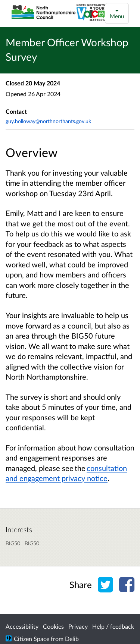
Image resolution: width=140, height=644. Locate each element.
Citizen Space (32, 639)
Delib (72, 639)
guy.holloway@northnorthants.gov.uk (48, 121)
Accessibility (22, 626)
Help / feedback (113, 626)
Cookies (53, 626)
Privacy (78, 626)
